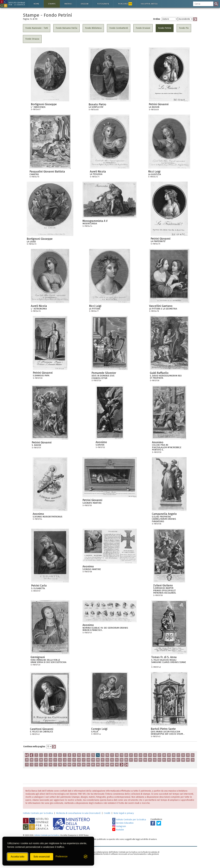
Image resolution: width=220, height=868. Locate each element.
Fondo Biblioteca (93, 28)
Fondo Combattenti (119, 28)
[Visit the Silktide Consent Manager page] (86, 857)
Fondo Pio (184, 28)
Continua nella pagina (34, 747)
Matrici (68, 4)
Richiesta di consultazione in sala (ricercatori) (78, 813)
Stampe (52, 4)
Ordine (157, 19)
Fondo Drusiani (143, 28)
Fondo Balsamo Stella (66, 28)
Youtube (118, 830)
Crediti (107, 813)
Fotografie (103, 4)
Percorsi (125, 4)
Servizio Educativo (123, 823)
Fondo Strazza (32, 39)
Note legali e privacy (124, 813)
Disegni (85, 4)
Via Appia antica (149, 4)
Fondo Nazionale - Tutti (37, 28)
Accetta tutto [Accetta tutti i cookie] (17, 857)
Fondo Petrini (165, 28)
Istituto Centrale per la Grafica (38, 813)
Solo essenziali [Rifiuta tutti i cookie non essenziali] (42, 857)
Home (36, 4)
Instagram (119, 826)
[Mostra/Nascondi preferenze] (62, 857)
